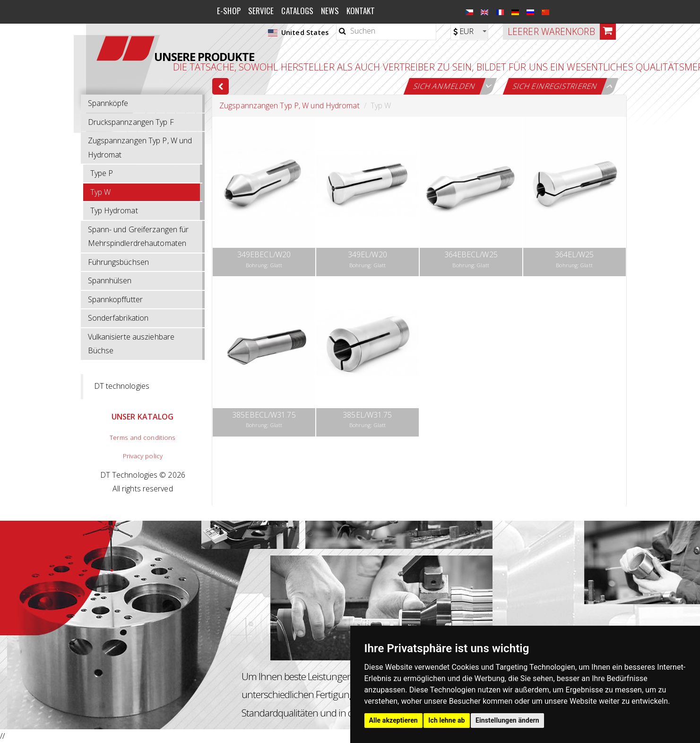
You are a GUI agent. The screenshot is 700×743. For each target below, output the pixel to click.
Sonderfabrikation (118, 318)
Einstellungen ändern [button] (507, 720)
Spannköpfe (108, 103)
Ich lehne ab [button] (446, 720)
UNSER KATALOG (143, 417)
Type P (102, 173)
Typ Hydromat (114, 210)
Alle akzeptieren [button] (393, 720)
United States (298, 32)
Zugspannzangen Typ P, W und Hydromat (140, 148)
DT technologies (122, 386)
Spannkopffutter (116, 299)
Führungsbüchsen (119, 262)
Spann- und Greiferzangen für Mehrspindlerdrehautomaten (138, 236)
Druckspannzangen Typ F (131, 122)
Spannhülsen (110, 280)
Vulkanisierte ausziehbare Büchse (131, 344)
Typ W (101, 192)
